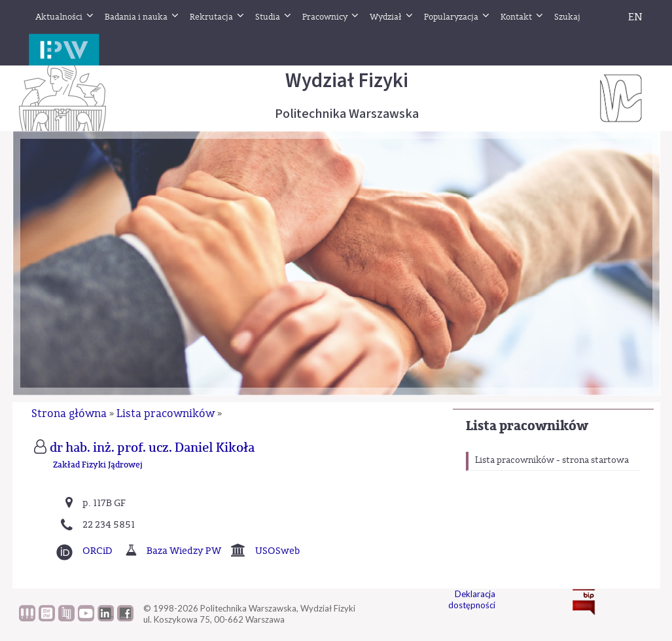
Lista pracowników (527, 426)
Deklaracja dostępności (472, 599)
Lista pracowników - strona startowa (552, 460)
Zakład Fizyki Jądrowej (98, 465)
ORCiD (97, 551)
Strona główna (69, 413)
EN (635, 17)
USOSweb (277, 551)
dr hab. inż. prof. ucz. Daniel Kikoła (152, 448)
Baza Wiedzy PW (184, 551)
